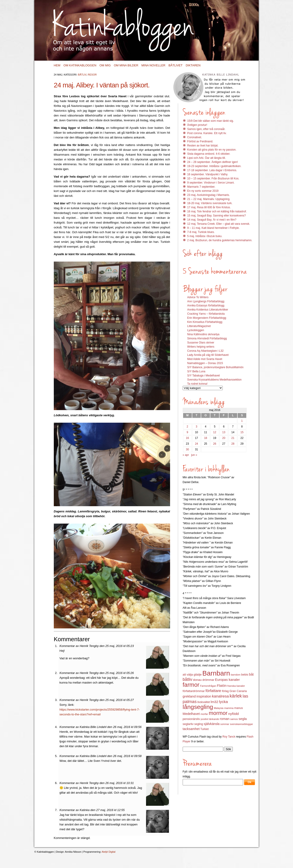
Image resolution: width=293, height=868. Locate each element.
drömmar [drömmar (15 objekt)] (208, 680)
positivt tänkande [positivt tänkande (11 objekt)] (210, 719)
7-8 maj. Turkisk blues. (201, 232)
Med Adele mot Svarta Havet (205, 359)
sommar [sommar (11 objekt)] (225, 724)
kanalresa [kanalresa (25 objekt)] (220, 696)
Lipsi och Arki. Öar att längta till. (206, 158)
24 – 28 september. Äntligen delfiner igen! (213, 162)
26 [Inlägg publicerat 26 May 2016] (215, 444)
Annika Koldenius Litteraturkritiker (208, 310)
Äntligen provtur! (197, 125)
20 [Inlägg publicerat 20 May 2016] (224, 438)
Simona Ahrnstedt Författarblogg (207, 338)
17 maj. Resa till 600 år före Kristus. (209, 207)
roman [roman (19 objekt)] (225, 719)
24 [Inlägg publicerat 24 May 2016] (197, 444)
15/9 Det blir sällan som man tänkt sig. (210, 121)
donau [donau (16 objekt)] (197, 680)
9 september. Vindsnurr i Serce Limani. (211, 183)
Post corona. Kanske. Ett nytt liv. (207, 133)
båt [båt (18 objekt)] (251, 674)
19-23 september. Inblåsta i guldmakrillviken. (214, 166)
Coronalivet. (195, 137)
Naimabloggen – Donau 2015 (205, 363)
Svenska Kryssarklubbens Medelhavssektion (214, 380)
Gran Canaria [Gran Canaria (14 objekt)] (238, 691)
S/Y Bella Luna (196, 371)
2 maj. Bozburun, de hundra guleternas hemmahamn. (220, 240)
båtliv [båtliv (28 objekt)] (187, 679)
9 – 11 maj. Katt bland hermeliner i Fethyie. (213, 228)
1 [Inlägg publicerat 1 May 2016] (242, 421)
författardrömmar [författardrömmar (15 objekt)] (194, 691)
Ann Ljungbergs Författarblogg (206, 301)
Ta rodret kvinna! (197, 384)
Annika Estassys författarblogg (206, 306)
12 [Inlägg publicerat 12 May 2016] (215, 432)
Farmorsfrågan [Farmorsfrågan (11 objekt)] (208, 686)
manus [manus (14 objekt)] (239, 708)
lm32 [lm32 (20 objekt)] (214, 702)
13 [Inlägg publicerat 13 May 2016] (224, 432)
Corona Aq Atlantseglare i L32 (205, 351)
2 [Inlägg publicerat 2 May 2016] (187, 427)
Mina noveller (153, 65)
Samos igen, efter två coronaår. (206, 129)
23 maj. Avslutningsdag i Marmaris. (209, 195)
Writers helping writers (201, 347)
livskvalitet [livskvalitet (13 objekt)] (204, 702)
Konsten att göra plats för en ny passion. (212, 150)
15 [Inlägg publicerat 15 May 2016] (242, 432)
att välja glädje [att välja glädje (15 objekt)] (192, 675)
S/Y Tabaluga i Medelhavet (203, 376)
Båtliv (82, 75)
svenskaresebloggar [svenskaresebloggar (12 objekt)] (241, 724)
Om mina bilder (126, 65)
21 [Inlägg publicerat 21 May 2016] (233, 438)
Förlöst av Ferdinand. (200, 141)
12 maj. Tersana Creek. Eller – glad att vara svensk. (219, 224)
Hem (57, 65)
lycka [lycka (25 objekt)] (224, 702)
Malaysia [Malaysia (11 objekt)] (219, 708)
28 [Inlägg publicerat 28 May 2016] (233, 444)
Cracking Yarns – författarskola (206, 314)
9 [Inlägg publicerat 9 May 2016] (187, 432)
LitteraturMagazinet (199, 326)
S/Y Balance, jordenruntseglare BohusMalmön (215, 367)
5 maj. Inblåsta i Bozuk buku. (205, 236)
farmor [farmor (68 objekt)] (191, 685)
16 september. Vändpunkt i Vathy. (208, 174)
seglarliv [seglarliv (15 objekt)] (188, 724)
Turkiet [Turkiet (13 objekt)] (204, 729)
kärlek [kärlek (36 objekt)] (236, 696)
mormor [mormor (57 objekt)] (218, 713)
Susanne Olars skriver (201, 343)
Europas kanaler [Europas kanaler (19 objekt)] (227, 680)
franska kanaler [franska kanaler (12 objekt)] (236, 686)
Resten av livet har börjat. (203, 146)
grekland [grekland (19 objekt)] (189, 696)
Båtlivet (175, 65)
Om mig (105, 65)
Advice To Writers (198, 297)
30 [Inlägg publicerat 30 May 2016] (187, 449)
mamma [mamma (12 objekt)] (229, 708)
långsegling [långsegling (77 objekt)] (198, 707)
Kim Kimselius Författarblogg (205, 322)
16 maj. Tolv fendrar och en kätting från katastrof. (217, 211)
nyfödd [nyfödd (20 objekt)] (233, 714)
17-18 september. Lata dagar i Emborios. (212, 170)
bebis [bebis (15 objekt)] (245, 675)
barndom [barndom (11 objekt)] (236, 675)
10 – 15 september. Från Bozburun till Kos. (213, 178)
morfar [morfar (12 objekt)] (204, 714)
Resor (92, 75)
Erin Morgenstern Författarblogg (207, 318)
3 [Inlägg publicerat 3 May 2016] (197, 427)
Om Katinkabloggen (80, 65)
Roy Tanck (229, 737)
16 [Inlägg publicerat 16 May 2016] (187, 438)
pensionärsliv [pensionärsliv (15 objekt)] (191, 719)
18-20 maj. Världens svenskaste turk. (210, 203)
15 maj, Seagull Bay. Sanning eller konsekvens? (217, 216)
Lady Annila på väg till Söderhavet (208, 355)
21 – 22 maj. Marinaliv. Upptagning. (209, 199)
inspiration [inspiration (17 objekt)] (204, 696)
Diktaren (193, 65)
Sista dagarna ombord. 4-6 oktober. (209, 154)
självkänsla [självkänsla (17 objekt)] (212, 724)
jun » (194, 455)
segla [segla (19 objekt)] (243, 719)
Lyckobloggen (196, 330)
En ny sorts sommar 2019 (203, 191)
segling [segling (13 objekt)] (199, 724)
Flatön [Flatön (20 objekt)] (222, 685)
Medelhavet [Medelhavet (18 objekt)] (191, 714)
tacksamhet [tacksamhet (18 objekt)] (191, 729)
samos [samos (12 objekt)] (234, 719)
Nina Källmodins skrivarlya (203, 334)
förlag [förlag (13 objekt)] (225, 691)
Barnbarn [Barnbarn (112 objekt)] (216, 673)
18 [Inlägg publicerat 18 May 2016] (205, 438)
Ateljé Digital (109, 852)
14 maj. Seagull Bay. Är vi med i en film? (212, 220)
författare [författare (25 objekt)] (213, 691)
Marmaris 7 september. (201, 187)
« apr (186, 455)
